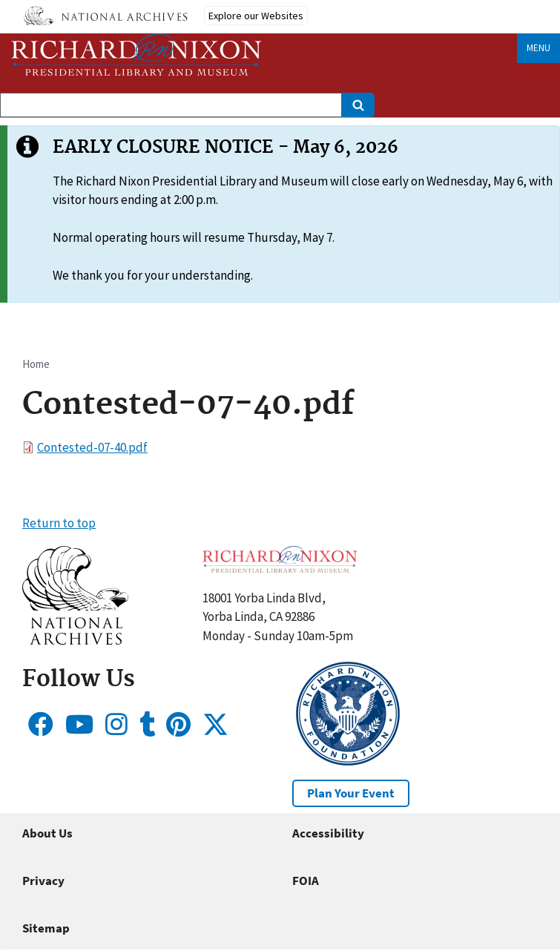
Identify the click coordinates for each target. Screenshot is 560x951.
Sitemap (46, 928)
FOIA (306, 881)
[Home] (136, 55)
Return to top (59, 523)
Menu (538, 48)
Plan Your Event (351, 793)
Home (36, 364)
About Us (47, 833)
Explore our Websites (256, 16)
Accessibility (328, 833)
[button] (75, 640)
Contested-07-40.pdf (92, 447)
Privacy (43, 881)
